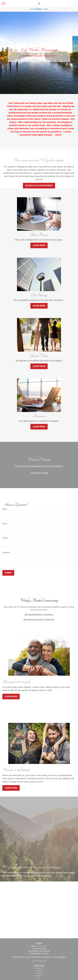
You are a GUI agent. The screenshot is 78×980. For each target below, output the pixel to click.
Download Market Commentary (40, 615)
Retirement (39, 968)
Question (6, 552)
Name (5, 509)
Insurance (39, 976)
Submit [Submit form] (8, 573)
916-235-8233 (42, 946)
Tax (39, 978)
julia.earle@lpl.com (39, 961)
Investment (39, 971)
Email (5, 524)
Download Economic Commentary (40, 620)
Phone (5, 538)
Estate (39, 973)
